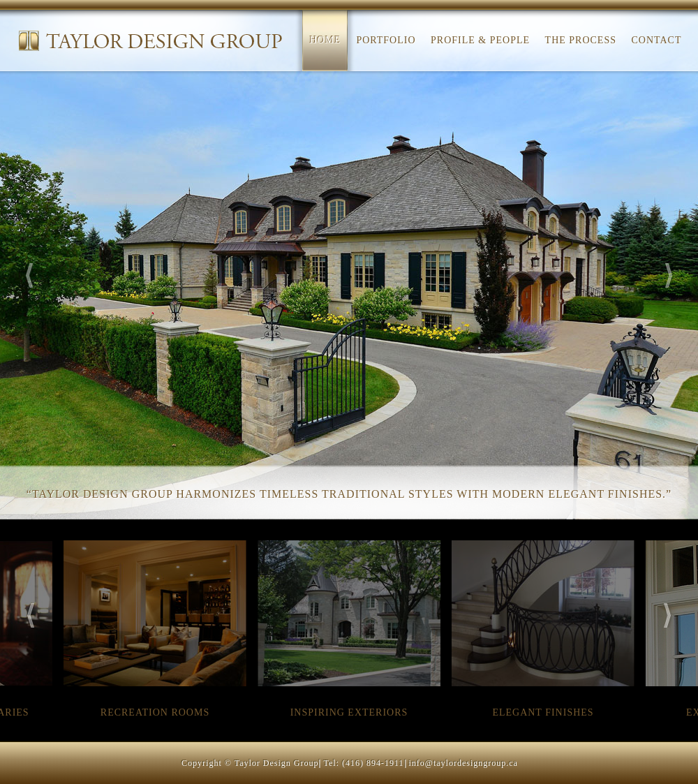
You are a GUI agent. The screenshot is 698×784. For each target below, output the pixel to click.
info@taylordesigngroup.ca (463, 763)
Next (669, 275)
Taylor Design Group (151, 40)
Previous (30, 275)
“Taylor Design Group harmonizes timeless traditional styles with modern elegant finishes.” (349, 494)
